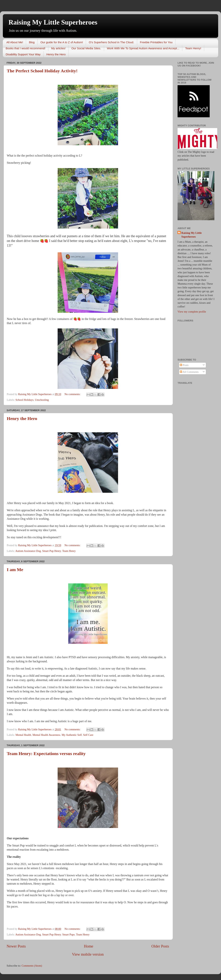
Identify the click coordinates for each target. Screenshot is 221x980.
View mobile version (88, 954)
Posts (184, 365)
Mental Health (23, 735)
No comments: (73, 394)
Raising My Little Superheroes (53, 22)
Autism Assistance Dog (28, 551)
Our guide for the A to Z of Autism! (62, 42)
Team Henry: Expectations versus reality (46, 754)
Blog (32, 42)
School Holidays (25, 400)
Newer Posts (16, 946)
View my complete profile (192, 312)
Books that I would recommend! (25, 48)
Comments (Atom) (32, 966)
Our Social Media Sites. (86, 48)
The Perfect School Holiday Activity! (42, 71)
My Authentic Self (72, 735)
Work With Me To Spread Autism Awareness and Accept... (143, 48)
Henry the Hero (56, 54)
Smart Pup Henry (51, 551)
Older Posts (160, 946)
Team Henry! (193, 48)
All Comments (189, 372)
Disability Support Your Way (23, 54)
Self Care (88, 735)
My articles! (58, 48)
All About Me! (15, 42)
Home (88, 946)
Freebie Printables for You (156, 42)
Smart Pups (69, 934)
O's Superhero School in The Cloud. (111, 42)
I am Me (15, 570)
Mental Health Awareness (46, 735)
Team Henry (69, 551)
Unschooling (42, 400)
